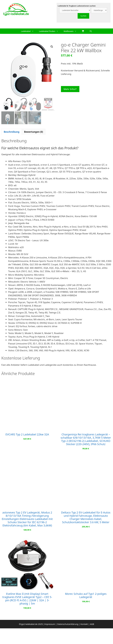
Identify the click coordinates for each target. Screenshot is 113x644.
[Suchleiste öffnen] (91, 31)
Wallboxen (71, 31)
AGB (92, 624)
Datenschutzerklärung (68, 624)
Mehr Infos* (70, 89)
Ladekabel (29, 31)
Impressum (50, 624)
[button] (52, 47)
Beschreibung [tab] (12, 132)
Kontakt (84, 624)
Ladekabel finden (50, 31)
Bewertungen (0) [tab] (34, 132)
